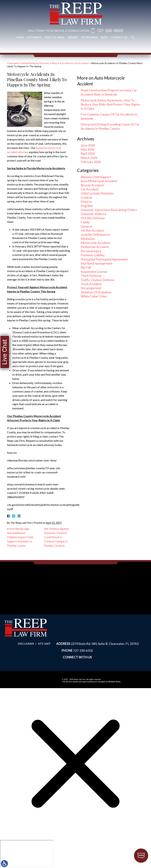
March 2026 (89, 158)
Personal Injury (91, 251)
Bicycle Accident (92, 185)
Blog (105, 37)
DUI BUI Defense (93, 218)
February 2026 (91, 162)
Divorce (86, 202)
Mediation (88, 239)
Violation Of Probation (96, 292)
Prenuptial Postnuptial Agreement (104, 259)
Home (20, 37)
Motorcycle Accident (95, 243)
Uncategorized (91, 288)
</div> (27, 854)
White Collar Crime (94, 296)
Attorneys (34, 37)
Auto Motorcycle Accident (74, 63)
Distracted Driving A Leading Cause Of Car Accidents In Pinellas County (110, 126)
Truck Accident (91, 284)
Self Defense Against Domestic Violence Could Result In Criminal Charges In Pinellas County (56, 537)
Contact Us (119, 37)
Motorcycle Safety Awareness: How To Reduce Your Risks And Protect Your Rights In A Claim (110, 104)
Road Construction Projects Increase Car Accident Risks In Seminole (109, 92)
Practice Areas (55, 37)
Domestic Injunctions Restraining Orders (109, 210)
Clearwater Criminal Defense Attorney (28, 63)
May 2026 (88, 149)
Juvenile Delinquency (95, 234)
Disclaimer (26, 644)
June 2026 (88, 145)
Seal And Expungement (97, 263)
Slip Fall (86, 267)
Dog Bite (87, 206)
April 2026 (88, 153)
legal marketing (88, 682)
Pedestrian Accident (95, 247)
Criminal (86, 197)
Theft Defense (91, 276)
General (86, 226)
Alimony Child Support (96, 177)
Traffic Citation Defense (98, 280)
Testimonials (89, 37)
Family (85, 222)
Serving (73, 37)
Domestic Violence (94, 214)
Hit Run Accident (92, 230)
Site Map (44, 644)
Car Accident (90, 189)
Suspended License (94, 272)
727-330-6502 (110, 31)
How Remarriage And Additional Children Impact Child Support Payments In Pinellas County (20, 537)
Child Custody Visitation (97, 193)
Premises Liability (93, 255)
